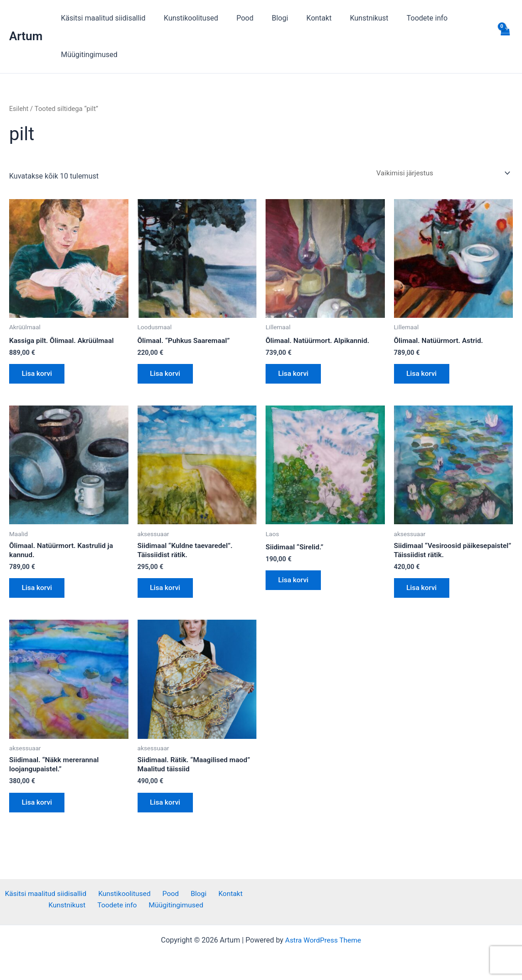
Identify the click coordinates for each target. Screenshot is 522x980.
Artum (26, 36)
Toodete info (404, 18)
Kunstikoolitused (185, 18)
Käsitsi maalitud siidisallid (101, 18)
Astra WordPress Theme (323, 940)
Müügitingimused (87, 55)
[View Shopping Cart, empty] (505, 37)
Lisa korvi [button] (39, 376)
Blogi (267, 18)
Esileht (19, 109)
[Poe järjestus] (440, 173)
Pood (236, 18)
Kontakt (302, 18)
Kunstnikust (349, 18)
